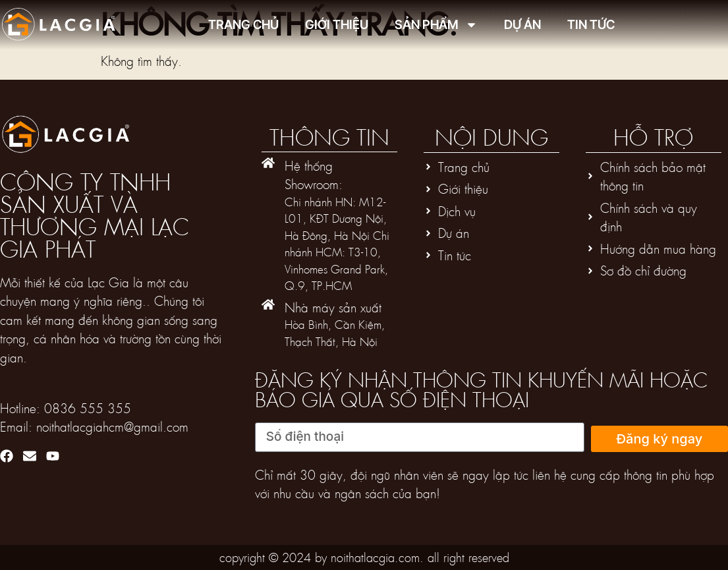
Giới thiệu (337, 25)
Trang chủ (243, 25)
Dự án (522, 25)
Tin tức (591, 25)
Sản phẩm (436, 25)
